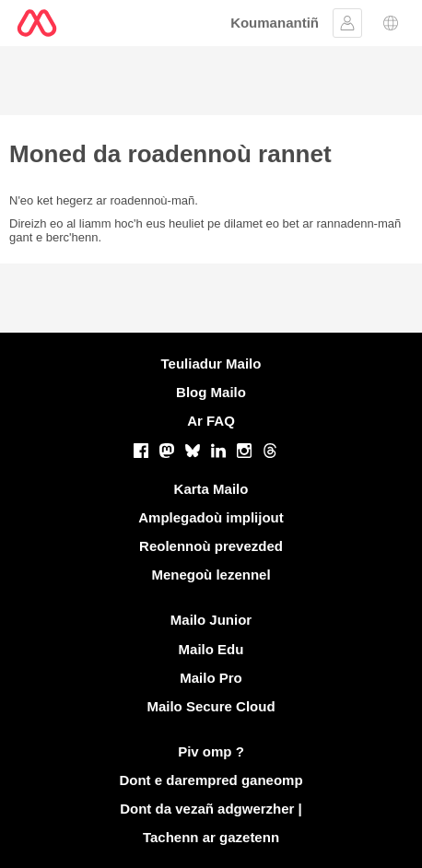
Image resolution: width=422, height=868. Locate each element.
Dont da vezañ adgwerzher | (211, 809)
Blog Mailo (211, 392)
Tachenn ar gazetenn (211, 837)
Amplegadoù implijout (211, 517)
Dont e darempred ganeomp (211, 780)
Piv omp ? (211, 751)
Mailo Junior (211, 620)
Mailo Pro (211, 678)
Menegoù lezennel (211, 575)
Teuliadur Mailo (211, 364)
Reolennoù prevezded (211, 546)
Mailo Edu (211, 649)
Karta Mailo (211, 489)
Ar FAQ (211, 421)
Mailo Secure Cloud (211, 706)
